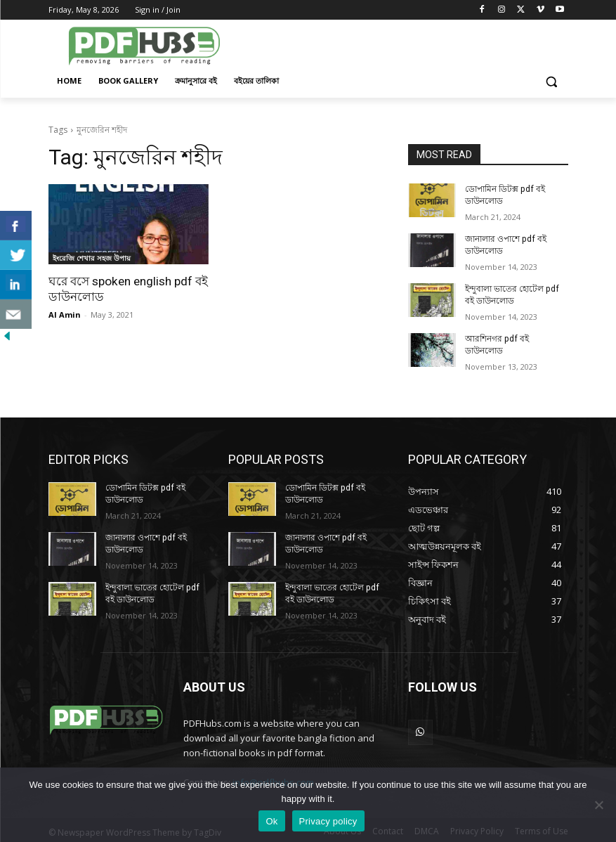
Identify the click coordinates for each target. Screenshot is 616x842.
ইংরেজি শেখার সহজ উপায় (92, 258)
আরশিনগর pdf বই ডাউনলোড (516, 338)
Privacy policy (328, 821)
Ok (271, 821)
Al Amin (65, 314)
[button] (552, 81)
